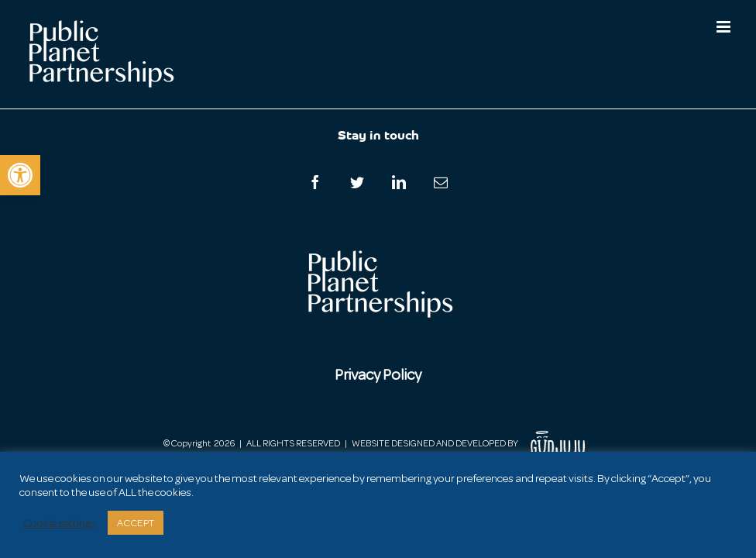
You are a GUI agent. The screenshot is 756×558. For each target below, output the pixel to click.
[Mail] (441, 182)
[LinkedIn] (399, 182)
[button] (20, 175)
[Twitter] (357, 182)
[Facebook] (315, 182)
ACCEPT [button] (136, 523)
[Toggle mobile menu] (725, 27)
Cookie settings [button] (60, 523)
